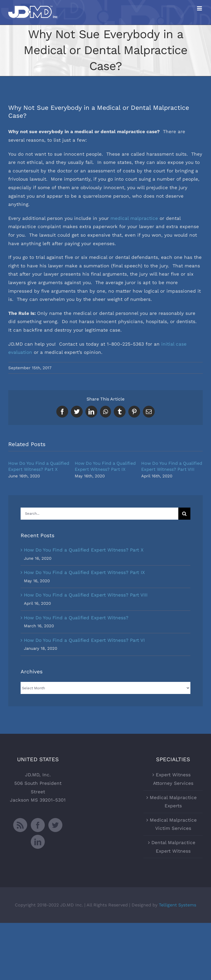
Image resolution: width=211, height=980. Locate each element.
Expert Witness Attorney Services (173, 779)
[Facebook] (38, 825)
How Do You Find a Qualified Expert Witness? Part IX (84, 572)
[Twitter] (55, 825)
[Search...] (99, 514)
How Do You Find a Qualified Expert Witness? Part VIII (86, 595)
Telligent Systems (177, 905)
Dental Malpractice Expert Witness (173, 847)
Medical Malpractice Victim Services (173, 824)
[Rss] (20, 825)
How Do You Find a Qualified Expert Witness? (76, 618)
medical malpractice (134, 218)
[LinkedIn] (38, 842)
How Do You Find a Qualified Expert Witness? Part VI (84, 640)
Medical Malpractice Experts (173, 802)
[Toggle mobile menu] (200, 8)
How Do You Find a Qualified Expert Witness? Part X (84, 550)
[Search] (184, 514)
